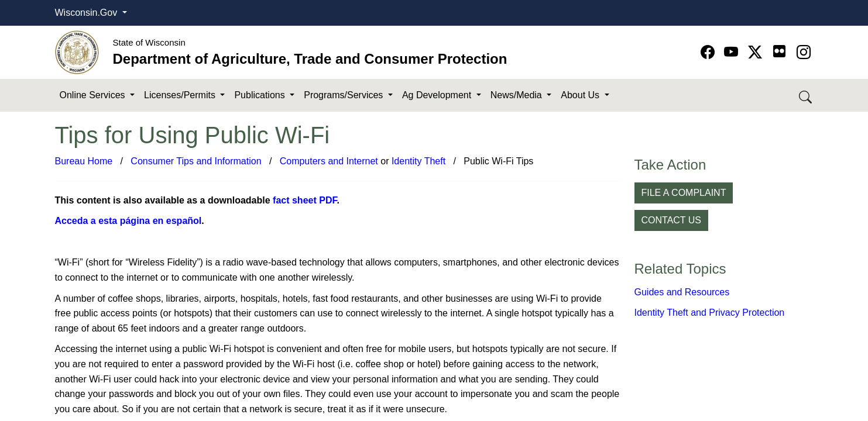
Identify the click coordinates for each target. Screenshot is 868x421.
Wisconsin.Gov (88, 13)
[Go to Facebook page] (710, 52)
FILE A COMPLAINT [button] (684, 193)
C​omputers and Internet (329, 161)
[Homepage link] (77, 52)
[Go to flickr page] (779, 51)
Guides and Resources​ (682, 292)
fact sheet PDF (305, 200)
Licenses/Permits (181, 95)
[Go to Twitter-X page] (757, 52)
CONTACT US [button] (672, 220)
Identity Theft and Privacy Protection (710, 313)
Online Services (94, 95)
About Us (581, 95)
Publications (261, 95)
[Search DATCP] (806, 96)
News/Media (517, 95)
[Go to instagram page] (804, 52)
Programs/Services (345, 95)
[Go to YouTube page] (733, 52)
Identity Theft (418, 161)
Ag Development (438, 95)
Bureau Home (84, 161)
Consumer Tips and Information (196, 161)
